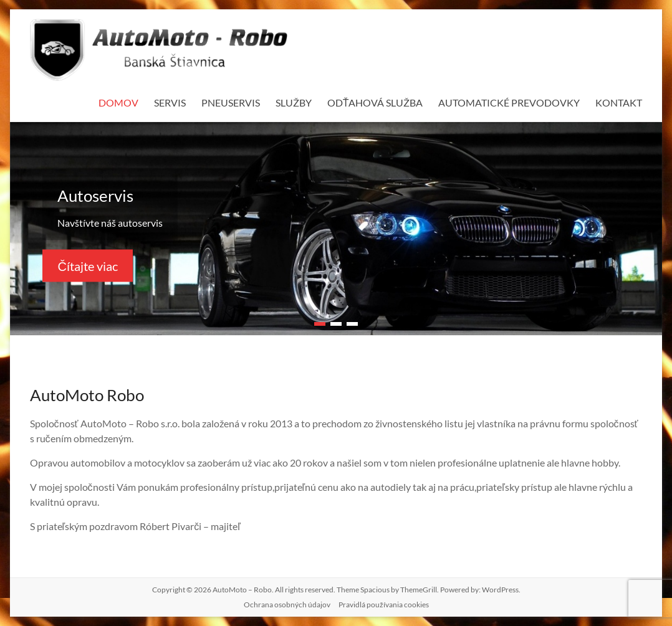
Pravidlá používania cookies (384, 605)
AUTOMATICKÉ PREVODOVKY (509, 102)
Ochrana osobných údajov (287, 605)
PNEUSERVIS (231, 102)
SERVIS (170, 102)
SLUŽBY (294, 102)
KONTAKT (619, 102)
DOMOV (118, 102)
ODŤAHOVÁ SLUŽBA (375, 102)
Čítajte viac (87, 265)
